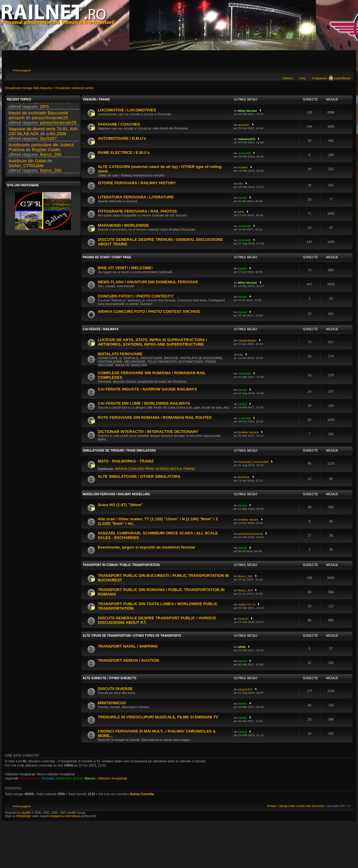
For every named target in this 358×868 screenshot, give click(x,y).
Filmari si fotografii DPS (31, 106)
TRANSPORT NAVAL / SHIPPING (128, 646)
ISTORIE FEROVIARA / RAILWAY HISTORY (137, 183)
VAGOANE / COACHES (119, 124)
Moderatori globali (69, 778)
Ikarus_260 (51, 159)
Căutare (287, 78)
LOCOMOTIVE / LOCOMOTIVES (127, 110)
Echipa (272, 806)
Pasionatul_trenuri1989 (253, 462)
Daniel (242, 198)
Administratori (29, 778)
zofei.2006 (56, 138)
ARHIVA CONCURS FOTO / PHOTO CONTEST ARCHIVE (149, 311)
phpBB (26, 813)
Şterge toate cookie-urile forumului (301, 806)
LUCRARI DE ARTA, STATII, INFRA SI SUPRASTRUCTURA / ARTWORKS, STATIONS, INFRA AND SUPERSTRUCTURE (152, 342)
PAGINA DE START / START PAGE (107, 257)
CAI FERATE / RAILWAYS (101, 329)
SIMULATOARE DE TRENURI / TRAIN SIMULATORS (119, 451)
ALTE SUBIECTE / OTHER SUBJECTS (110, 678)
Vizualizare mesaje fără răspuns (28, 88)
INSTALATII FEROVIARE (120, 354)
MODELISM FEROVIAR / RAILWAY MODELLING (116, 494)
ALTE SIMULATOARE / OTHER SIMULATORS (139, 476)
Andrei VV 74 (246, 604)
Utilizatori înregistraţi (112, 778)
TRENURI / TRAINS (96, 100)
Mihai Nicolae (247, 111)
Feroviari (48, 778)
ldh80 (242, 647)
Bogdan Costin (46, 154)
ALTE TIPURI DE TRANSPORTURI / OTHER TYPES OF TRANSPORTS (132, 636)
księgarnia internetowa (65, 816)
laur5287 (48, 143)
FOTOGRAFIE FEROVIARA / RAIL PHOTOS (137, 211)
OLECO (243, 619)
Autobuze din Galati (27, 165)
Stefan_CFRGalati (26, 170)
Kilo (240, 184)
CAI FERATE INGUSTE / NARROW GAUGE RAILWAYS (147, 389)
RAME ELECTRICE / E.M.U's (124, 152)
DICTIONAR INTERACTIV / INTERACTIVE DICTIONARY (148, 432)
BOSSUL (244, 477)
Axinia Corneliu (142, 794)
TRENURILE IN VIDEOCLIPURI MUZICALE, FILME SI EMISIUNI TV (158, 717)
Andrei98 (244, 153)
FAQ (302, 78)
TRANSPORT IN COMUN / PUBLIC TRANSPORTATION (121, 565)
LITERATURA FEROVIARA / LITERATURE (136, 197)
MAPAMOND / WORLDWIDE (123, 225)
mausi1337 (245, 689)
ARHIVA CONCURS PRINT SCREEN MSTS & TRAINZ (155, 469)
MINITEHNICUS (112, 703)
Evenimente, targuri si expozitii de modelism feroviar (147, 547)
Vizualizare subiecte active (74, 88)
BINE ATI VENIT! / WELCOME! (125, 268)
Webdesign (24, 816)
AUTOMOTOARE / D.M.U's (122, 138)
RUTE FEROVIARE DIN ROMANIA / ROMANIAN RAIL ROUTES (155, 417)
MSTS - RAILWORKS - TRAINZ (126, 461)
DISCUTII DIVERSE (115, 689)
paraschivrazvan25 (50, 122)
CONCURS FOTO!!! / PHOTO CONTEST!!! (136, 296)
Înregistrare (319, 78)
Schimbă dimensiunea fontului (346, 70)
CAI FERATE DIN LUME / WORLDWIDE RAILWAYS (144, 403)
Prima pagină (22, 70)
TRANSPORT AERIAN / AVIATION (128, 660)
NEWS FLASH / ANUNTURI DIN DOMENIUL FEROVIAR (148, 282)
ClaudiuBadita (247, 340)
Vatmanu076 (247, 139)
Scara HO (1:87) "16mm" (120, 505)
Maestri (90, 778)
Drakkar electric (248, 432)
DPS (65, 106)
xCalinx (243, 167)
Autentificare (342, 78)
